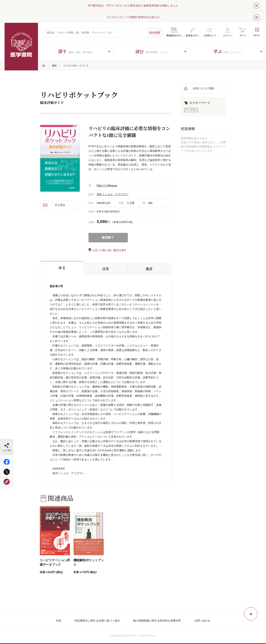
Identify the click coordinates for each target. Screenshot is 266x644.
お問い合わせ (202, 621)
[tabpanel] (60, 158)
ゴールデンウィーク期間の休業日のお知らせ (133, 17)
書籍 (54, 66)
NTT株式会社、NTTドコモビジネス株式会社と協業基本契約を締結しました (133, 6)
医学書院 (21, 47)
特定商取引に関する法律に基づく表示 (97, 621)
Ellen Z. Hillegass (107, 185)
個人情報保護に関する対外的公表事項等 (157, 621)
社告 (59, 621)
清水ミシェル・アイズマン (113, 194)
